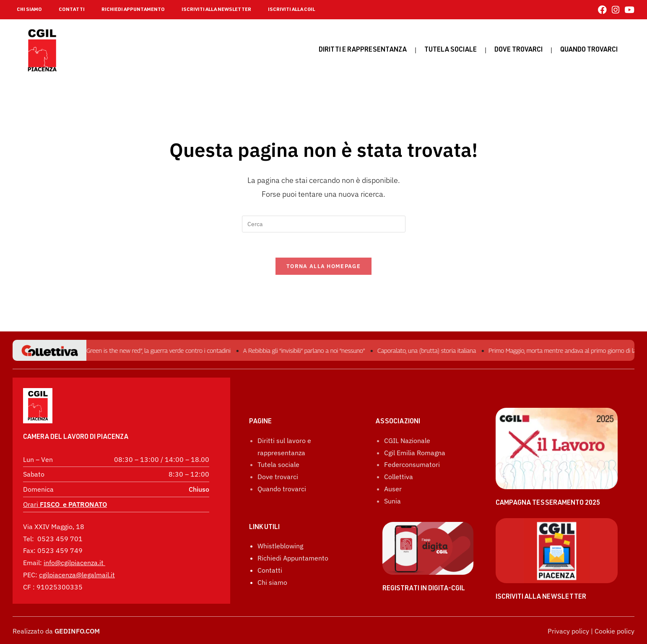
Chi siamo (272, 582)
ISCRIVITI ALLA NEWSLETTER (216, 10)
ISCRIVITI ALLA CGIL (291, 10)
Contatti (270, 570)
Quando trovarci (282, 489)
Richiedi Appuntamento (293, 558)
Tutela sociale (451, 50)
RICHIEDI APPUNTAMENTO (133, 10)
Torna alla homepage (323, 266)
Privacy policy (568, 631)
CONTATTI (72, 10)
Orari (65, 504)
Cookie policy (615, 631)
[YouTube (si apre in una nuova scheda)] (628, 10)
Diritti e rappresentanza (363, 50)
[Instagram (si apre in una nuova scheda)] (616, 10)
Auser (393, 489)
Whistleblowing (280, 546)
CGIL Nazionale (407, 441)
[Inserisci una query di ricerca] (324, 224)
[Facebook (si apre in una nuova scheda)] (602, 10)
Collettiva (399, 477)
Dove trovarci (518, 50)
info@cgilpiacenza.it (74, 563)
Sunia (392, 501)
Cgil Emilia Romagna (415, 453)
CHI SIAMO (29, 10)
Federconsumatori (412, 464)
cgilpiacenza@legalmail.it (77, 575)
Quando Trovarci (589, 50)
